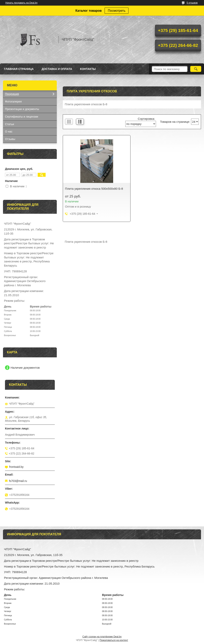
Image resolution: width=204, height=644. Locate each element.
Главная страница (19, 69)
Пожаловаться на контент (114, 640)
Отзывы (10, 139)
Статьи (9, 124)
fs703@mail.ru (18, 481)
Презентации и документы (22, 109)
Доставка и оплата (57, 69)
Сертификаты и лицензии (22, 117)
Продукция (12, 94)
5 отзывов (192, 3)
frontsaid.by (16, 467)
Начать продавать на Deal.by (21, 3)
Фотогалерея (13, 102)
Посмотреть (117, 11)
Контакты (88, 69)
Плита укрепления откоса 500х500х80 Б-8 (94, 189)
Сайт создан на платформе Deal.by (102, 637)
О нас (9, 132)
